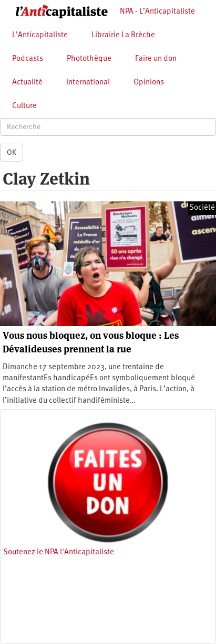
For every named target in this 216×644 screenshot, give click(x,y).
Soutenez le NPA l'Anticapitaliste (59, 552)
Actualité (27, 83)
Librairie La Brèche (123, 35)
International (88, 83)
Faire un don (156, 59)
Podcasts (28, 59)
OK (12, 153)
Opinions (149, 83)
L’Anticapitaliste (40, 35)
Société (202, 208)
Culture (24, 106)
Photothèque (89, 59)
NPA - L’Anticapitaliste (157, 12)
